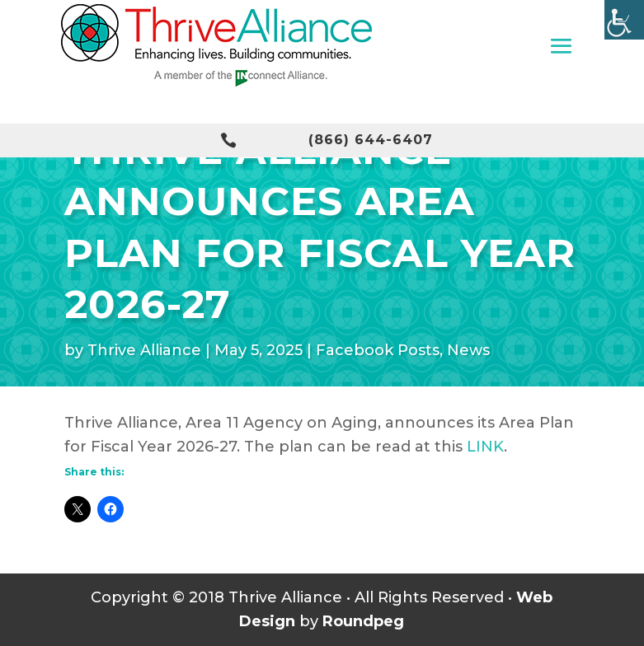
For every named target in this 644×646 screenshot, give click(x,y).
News (468, 350)
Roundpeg (363, 621)
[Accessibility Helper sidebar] (624, 20)
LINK (485, 447)
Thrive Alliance (144, 350)
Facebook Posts (378, 350)
